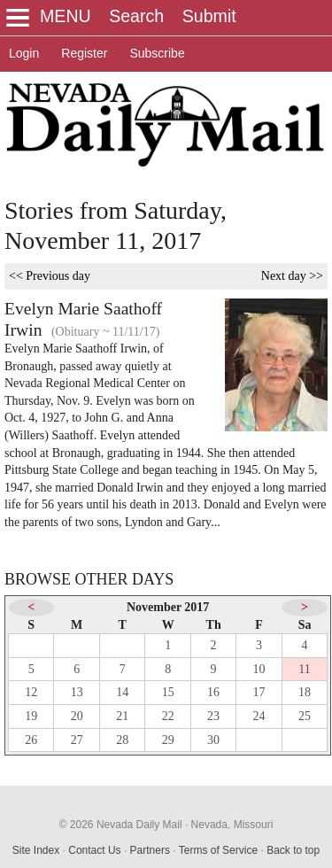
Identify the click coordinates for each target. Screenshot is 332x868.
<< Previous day (50, 276)
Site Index (36, 850)
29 (168, 740)
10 (259, 669)
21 (122, 716)
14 (122, 692)
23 (213, 716)
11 (304, 669)
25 (305, 716)
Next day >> (292, 276)
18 (305, 692)
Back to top (293, 850)
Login (24, 53)
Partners (150, 850)
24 (259, 716)
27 (77, 740)
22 (168, 716)
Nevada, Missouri (232, 825)
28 (122, 740)
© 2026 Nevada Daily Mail (121, 825)
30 (213, 740)
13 (77, 692)
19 (31, 716)
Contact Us (94, 850)
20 (77, 716)
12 (31, 692)
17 (259, 692)
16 (213, 692)
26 (31, 740)
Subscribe (157, 53)
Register (84, 53)
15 (168, 692)
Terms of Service (218, 850)
